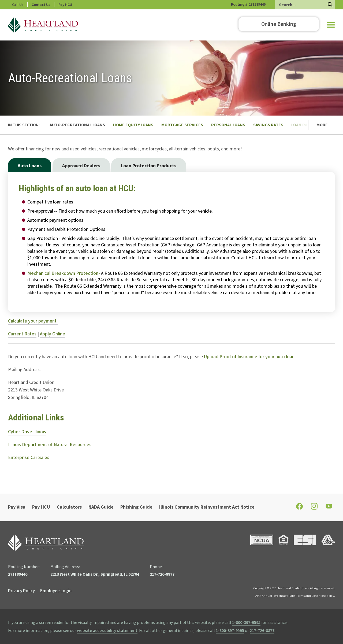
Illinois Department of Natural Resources (50, 445)
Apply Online (53, 334)
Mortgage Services (182, 125)
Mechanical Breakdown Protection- (64, 273)
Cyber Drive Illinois (27, 432)
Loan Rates (303, 125)
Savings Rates (268, 125)
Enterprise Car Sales (29, 458)
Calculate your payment (33, 321)
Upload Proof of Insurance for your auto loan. (250, 357)
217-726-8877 (262, 631)
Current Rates (22, 334)
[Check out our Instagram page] (314, 509)
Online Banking (279, 24)
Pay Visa (17, 507)
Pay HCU (88, 5)
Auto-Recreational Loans (77, 125)
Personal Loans (228, 125)
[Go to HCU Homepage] (43, 25)
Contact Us (64, 5)
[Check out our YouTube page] (329, 508)
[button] (331, 25)
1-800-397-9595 (246, 623)
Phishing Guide (136, 507)
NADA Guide (101, 507)
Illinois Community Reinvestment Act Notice (207, 507)
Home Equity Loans (133, 125)
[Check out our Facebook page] (299, 508)
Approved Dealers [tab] (81, 166)
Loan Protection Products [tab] (149, 166)
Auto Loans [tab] (30, 166)
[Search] (305, 5)
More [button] (322, 125)
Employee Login (56, 591)
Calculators (69, 507)
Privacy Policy (21, 591)
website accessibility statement (107, 631)
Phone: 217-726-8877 (29, 5)
